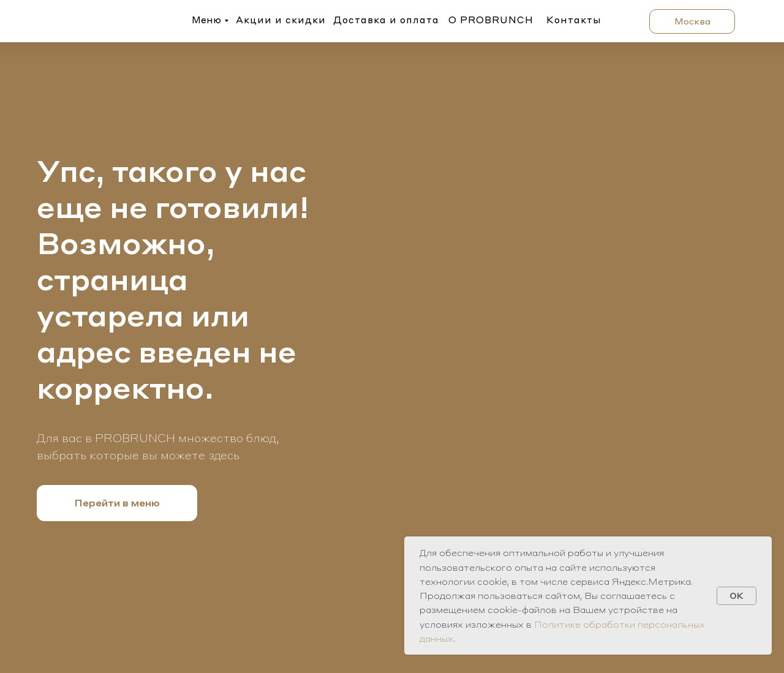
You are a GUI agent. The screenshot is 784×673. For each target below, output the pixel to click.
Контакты (574, 20)
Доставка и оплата (386, 20)
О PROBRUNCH (491, 20)
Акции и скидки (281, 20)
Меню (206, 20)
